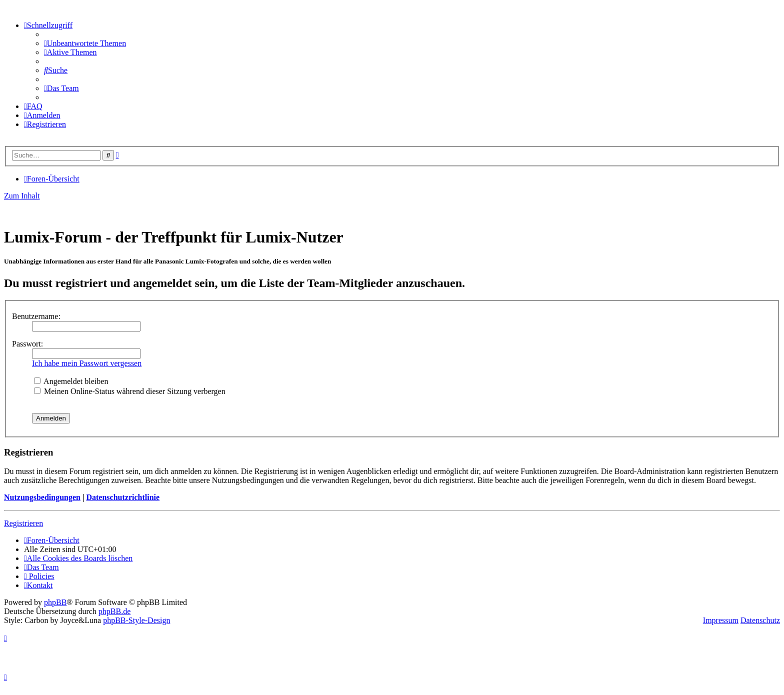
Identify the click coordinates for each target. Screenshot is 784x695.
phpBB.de (114, 611)
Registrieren (23, 523)
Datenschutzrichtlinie (123, 497)
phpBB (55, 602)
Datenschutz (760, 620)
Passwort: (27, 344)
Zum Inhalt (22, 196)
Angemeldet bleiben (71, 381)
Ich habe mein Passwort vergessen (87, 363)
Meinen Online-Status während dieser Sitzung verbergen (130, 391)
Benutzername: (36, 316)
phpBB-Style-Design (136, 620)
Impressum (721, 620)
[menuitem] (85, 43)
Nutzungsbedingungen (42, 497)
